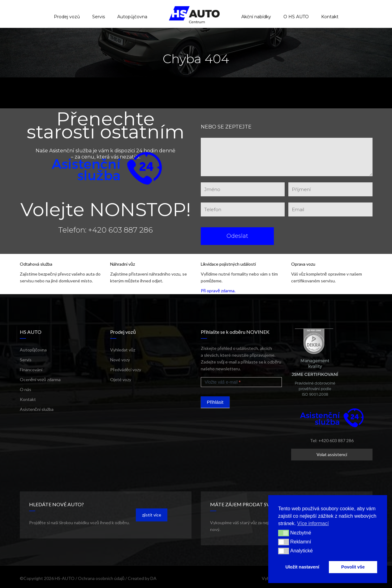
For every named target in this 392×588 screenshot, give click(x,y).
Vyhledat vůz (123, 350)
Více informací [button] (313, 523)
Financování (31, 370)
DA (153, 578)
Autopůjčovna (33, 350)
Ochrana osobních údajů (101, 578)
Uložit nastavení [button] (302, 567)
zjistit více (152, 515)
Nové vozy (120, 360)
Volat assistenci (332, 454)
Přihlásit (215, 402)
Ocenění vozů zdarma (40, 379)
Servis (26, 360)
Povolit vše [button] (353, 567)
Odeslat (237, 236)
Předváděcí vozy (126, 370)
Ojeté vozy (121, 379)
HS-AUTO (65, 578)
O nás (26, 389)
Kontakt (28, 399)
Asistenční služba (37, 409)
